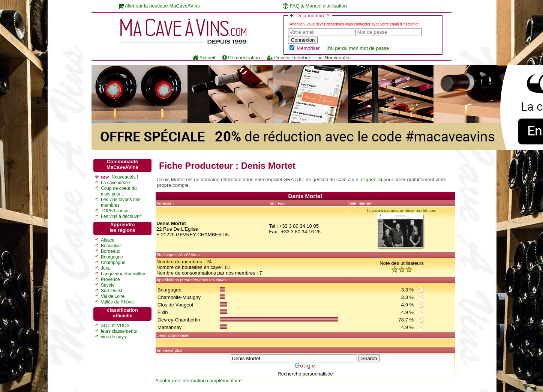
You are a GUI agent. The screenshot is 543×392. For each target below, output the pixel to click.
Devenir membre (288, 58)
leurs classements (119, 331)
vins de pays (113, 337)
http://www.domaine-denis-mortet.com (402, 210)
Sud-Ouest (112, 291)
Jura (105, 268)
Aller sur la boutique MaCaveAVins (159, 6)
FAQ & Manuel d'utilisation (315, 6)
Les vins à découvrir (121, 216)
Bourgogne (112, 257)
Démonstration (241, 58)
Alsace (108, 240)
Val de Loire (113, 296)
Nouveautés (334, 58)
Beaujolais (111, 246)
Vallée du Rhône (117, 302)
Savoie (108, 285)
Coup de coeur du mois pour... (119, 191)
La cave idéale (115, 183)
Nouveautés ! (125, 177)
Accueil (204, 58)
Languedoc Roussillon (123, 274)
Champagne (113, 263)
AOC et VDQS (115, 326)
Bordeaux (110, 251)
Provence (110, 279)
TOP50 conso (115, 211)
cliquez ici (372, 179)
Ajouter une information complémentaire (199, 381)
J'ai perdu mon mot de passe (358, 48)
